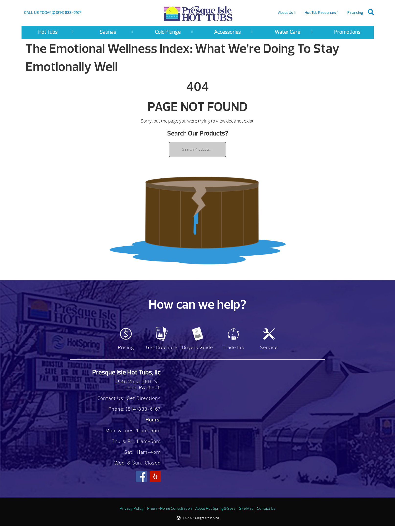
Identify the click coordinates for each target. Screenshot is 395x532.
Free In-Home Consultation (169, 509)
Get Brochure (162, 347)
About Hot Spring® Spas (215, 509)
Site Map (246, 509)
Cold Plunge (168, 32)
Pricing (126, 347)
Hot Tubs (48, 32)
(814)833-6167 (143, 409)
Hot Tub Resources (320, 13)
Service (269, 347)
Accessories (227, 32)
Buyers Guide (197, 347)
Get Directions (144, 398)
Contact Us (110, 398)
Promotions (347, 32)
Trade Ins (233, 347)
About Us (285, 13)
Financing (355, 13)
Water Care (287, 32)
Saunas (108, 32)
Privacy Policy (132, 509)
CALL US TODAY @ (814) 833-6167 (53, 13)
